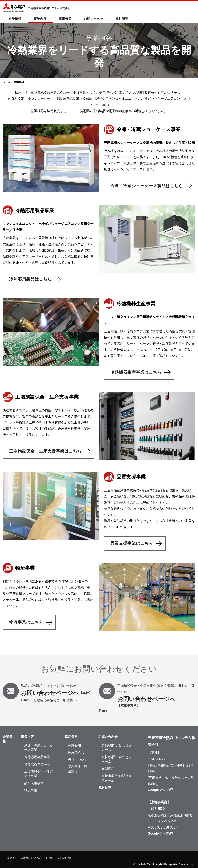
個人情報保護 (64, 858)
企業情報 (15, 19)
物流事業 (31, 790)
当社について (78, 760)
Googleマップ (160, 790)
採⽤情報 (71, 737)
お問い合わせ (94, 19)
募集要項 (74, 745)
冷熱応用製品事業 (37, 757)
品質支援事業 (34, 783)
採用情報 (65, 19)
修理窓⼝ (108, 769)
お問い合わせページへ (50, 693)
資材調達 (122, 19)
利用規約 (48, 858)
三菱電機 (11, 858)
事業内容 (40, 19)
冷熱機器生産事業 (37, 764)
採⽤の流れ (76, 752)
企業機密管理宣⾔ (30, 858)
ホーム (6, 82)
